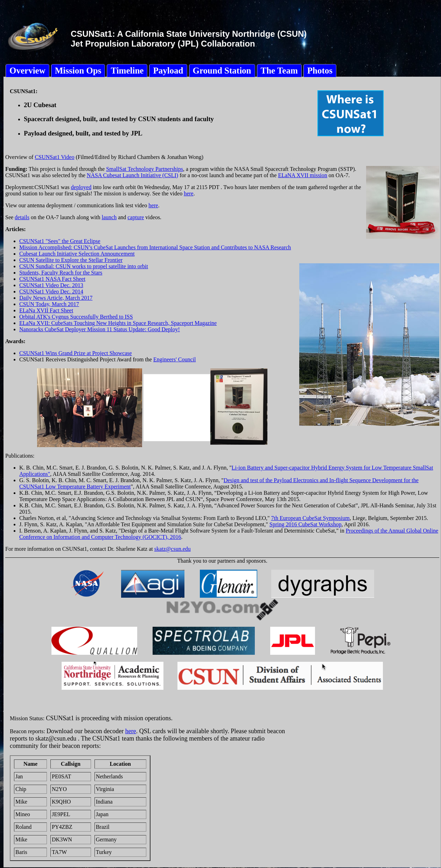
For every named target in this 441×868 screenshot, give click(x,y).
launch (109, 217)
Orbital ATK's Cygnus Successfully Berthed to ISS (76, 317)
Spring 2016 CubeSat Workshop (306, 524)
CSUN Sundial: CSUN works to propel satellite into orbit (84, 266)
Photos (320, 71)
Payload (168, 71)
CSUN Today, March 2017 (49, 304)
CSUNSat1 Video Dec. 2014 (51, 291)
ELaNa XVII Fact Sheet (46, 310)
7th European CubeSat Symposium (310, 518)
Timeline (127, 71)
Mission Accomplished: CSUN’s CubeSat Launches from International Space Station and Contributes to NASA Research (155, 247)
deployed (81, 187)
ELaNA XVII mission (302, 175)
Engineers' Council (175, 359)
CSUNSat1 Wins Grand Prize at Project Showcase (76, 353)
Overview (27, 71)
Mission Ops (78, 71)
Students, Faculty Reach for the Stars (61, 273)
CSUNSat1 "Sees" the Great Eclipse (60, 241)
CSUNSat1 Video (54, 157)
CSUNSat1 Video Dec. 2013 (51, 285)
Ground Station (222, 71)
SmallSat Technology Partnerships (145, 169)
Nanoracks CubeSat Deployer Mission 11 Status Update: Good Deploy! (100, 329)
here (189, 193)
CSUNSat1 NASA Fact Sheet (52, 279)
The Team (279, 71)
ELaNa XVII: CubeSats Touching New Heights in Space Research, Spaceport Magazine (118, 323)
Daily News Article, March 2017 (56, 298)
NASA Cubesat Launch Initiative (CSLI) (132, 175)
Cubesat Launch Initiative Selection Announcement (77, 254)
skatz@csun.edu (173, 549)
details (22, 217)
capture (136, 217)
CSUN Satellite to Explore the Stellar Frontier (71, 260)
